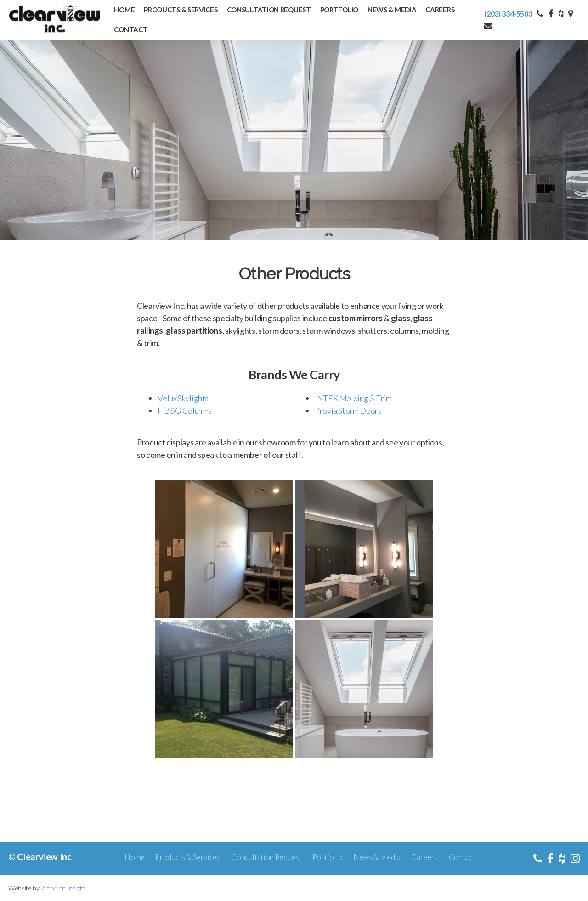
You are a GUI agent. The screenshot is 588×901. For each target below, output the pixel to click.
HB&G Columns (185, 411)
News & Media (392, 10)
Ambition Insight (64, 888)
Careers (440, 10)
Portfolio (339, 10)
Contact (131, 29)
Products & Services (181, 10)
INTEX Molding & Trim (353, 398)
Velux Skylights (183, 398)
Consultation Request (269, 10)
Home (124, 10)
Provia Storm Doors (348, 411)
